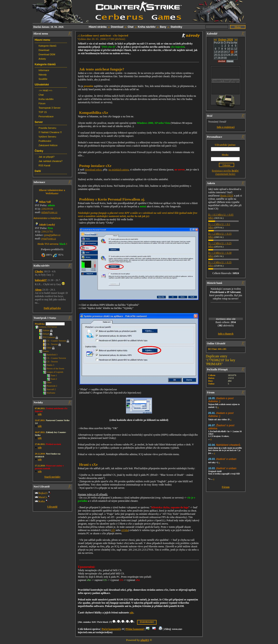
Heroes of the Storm (54, 369)
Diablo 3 (49, 365)
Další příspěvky (52, 308)
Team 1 (52, 375)
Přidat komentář (135, 629)
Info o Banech (226, 334)
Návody (43, 75)
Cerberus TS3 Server (46, 327)
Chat (131, 27)
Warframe (49, 393)
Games (44, 351)
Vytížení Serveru (47, 137)
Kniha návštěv (147, 27)
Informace (44, 70)
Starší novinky (52, 477)
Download (117, 27)
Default (44, 334)
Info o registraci (226, 127)
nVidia (125, 530)
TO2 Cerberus (47, 337)
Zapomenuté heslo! (225, 174)
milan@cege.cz (49, 212)
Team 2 (52, 379)
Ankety (42, 59)
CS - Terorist (50, 344)
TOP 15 (43, 112)
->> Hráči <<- (46, 90)
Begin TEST (227, 196)
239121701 (47, 232)
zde (132, 613)
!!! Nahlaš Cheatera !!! (50, 132)
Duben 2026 (226, 40)
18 (232, 52)
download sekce (93, 170)
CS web (139, 12)
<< (215, 40)
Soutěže (43, 79)
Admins (44, 330)
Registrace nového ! (225, 171)
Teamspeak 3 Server (50, 108)
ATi (113, 530)
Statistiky (176, 27)
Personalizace (46, 116)
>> (236, 40)
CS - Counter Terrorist (54, 341)
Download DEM (47, 54)
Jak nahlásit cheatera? (51, 161)
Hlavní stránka (98, 27)
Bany (163, 27)
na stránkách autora (119, 170)
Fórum (42, 103)
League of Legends (53, 372)
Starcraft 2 (49, 389)
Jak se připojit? (47, 157)
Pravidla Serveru (47, 128)
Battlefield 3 (50, 355)
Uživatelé (52, 507)
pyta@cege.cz (49, 239)
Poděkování (45, 141)
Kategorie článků (48, 46)
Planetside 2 (50, 386)
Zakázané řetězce (48, 145)
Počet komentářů (111, 629)
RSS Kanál (45, 165)
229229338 (47, 209)
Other (47, 348)
